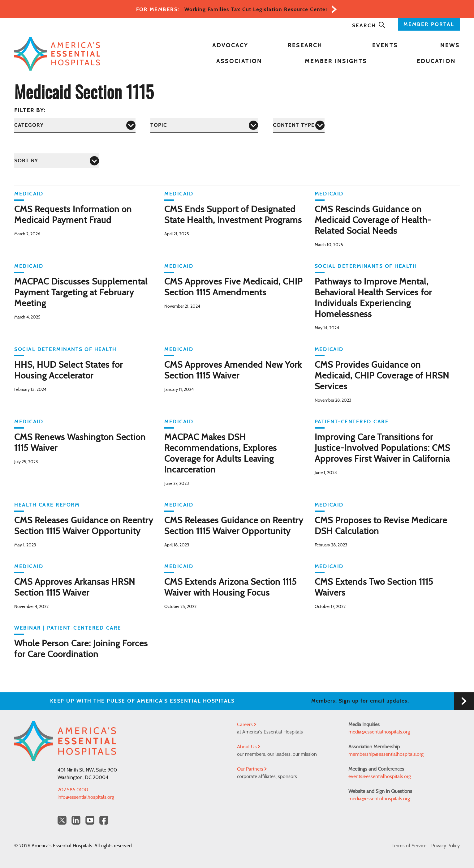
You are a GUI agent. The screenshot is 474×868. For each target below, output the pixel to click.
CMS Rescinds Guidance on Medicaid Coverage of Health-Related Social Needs (373, 220)
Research (305, 46)
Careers (247, 725)
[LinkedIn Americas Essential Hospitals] (76, 820)
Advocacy (230, 46)
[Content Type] (299, 125)
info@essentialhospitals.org (86, 797)
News (450, 46)
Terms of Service (409, 846)
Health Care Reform (47, 505)
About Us (249, 747)
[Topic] (204, 125)
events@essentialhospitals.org (380, 776)
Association (239, 62)
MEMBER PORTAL (429, 24)
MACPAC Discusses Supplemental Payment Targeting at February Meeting (81, 293)
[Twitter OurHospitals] (62, 820)
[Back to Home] (57, 54)
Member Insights (336, 62)
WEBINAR (28, 628)
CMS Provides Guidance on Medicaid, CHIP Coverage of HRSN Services (382, 376)
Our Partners (252, 769)
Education (436, 62)
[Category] (75, 125)
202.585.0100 (73, 790)
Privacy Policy (446, 846)
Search (369, 26)
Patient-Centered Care (352, 422)
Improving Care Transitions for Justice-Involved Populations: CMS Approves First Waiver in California (382, 448)
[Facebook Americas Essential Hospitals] (104, 820)
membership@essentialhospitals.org (386, 754)
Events (385, 46)
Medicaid (29, 194)
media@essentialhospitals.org (379, 732)
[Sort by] (57, 161)
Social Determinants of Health (366, 266)
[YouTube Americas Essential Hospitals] (90, 820)
